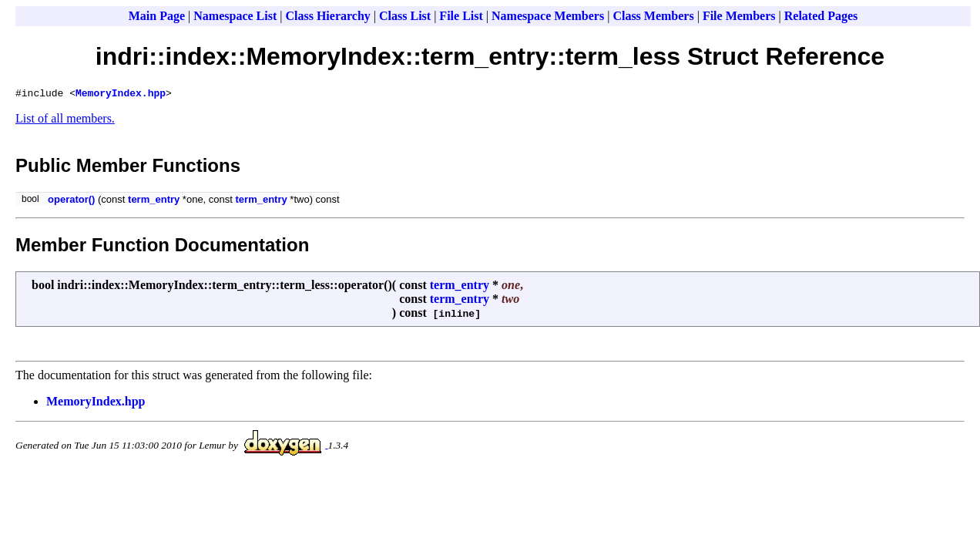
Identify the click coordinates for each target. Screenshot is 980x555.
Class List (405, 16)
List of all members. (65, 121)
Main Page (157, 16)
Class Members (653, 16)
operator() (71, 202)
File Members (739, 16)
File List (461, 16)
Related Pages (821, 16)
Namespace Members (548, 16)
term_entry (154, 202)
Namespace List (235, 16)
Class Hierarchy (327, 16)
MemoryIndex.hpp (121, 95)
